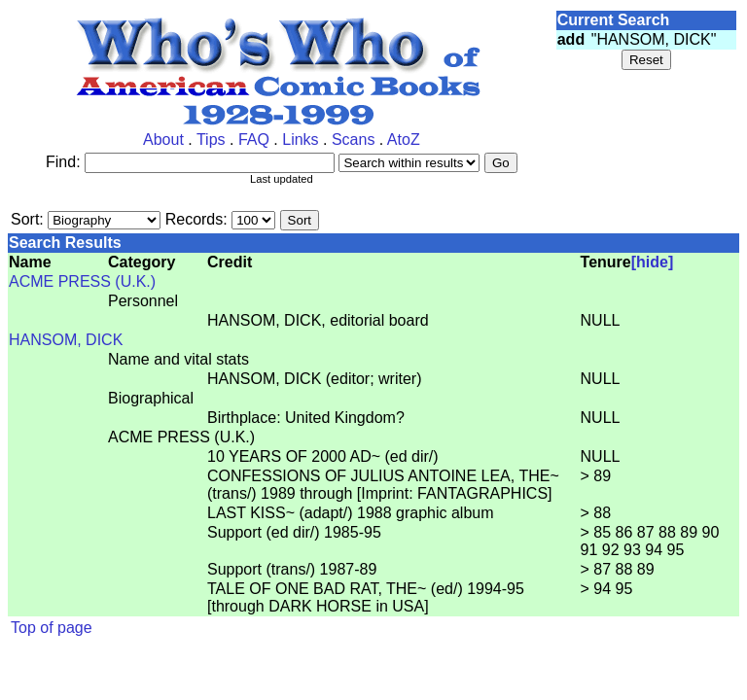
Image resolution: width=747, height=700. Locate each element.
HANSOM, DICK (66, 340)
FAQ (254, 140)
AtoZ (404, 140)
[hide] (653, 262)
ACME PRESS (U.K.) (82, 281)
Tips (211, 140)
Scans (353, 140)
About (163, 140)
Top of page (52, 628)
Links (300, 140)
